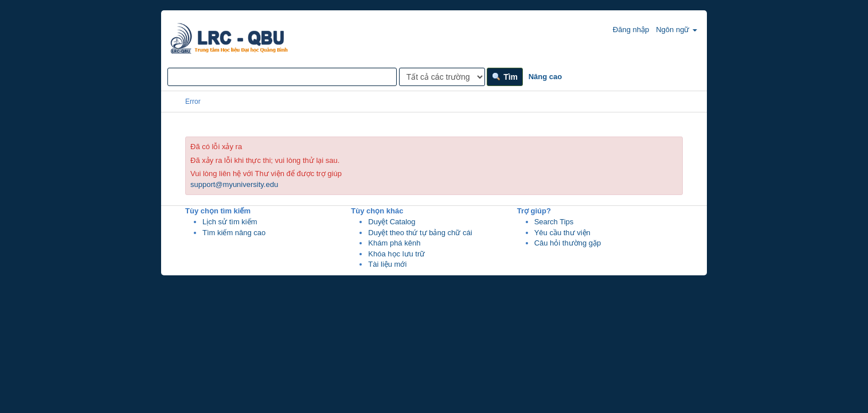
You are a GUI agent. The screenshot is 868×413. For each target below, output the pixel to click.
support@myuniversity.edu (234, 184)
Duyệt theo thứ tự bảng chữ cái (420, 233)
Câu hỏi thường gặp (568, 243)
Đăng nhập (625, 29)
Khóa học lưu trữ (396, 254)
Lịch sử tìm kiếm (230, 222)
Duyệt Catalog (392, 222)
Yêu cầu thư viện (562, 233)
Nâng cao (546, 77)
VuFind (189, 33)
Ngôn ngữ (677, 30)
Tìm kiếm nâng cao (234, 233)
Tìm (505, 77)
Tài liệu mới (387, 264)
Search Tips (554, 222)
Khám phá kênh (394, 243)
